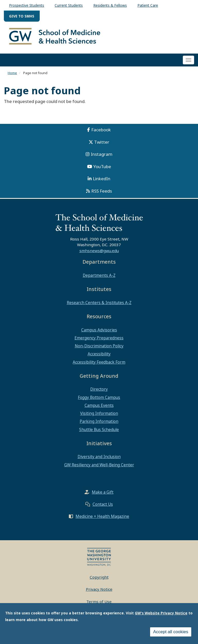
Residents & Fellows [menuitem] (110, 5)
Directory (99, 389)
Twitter (102, 142)
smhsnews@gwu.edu (99, 251)
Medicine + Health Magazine (102, 516)
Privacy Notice (99, 589)
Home (12, 73)
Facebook (101, 130)
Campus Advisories (99, 330)
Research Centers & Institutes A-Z (99, 303)
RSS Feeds (102, 191)
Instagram (102, 154)
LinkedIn (102, 179)
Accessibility (99, 354)
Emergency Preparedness (99, 338)
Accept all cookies (171, 634)
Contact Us (103, 504)
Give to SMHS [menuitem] (22, 16)
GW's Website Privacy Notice (161, 615)
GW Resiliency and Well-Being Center (99, 465)
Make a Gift (103, 492)
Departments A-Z (99, 275)
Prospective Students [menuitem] (27, 5)
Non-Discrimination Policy (99, 346)
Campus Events (99, 405)
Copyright (99, 577)
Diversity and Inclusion (99, 457)
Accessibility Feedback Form (99, 362)
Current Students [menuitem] (69, 5)
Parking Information (99, 421)
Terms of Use (99, 602)
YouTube (102, 166)
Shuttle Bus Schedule (99, 430)
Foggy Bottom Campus (99, 397)
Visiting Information (99, 413)
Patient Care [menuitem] (148, 5)
